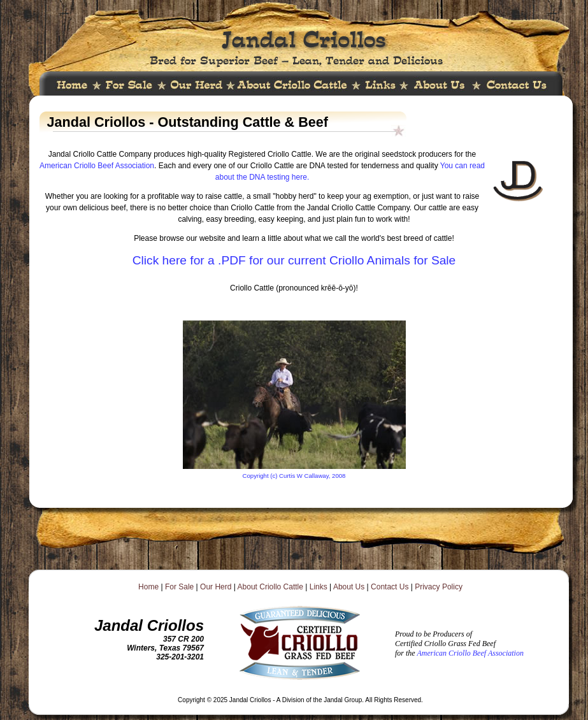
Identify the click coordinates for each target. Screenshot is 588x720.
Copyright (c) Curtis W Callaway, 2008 (294, 476)
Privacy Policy (439, 587)
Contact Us (390, 587)
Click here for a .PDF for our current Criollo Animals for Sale (294, 260)
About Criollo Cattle (270, 587)
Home (148, 587)
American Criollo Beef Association (97, 166)
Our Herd (216, 587)
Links (319, 587)
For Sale (179, 587)
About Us (349, 587)
